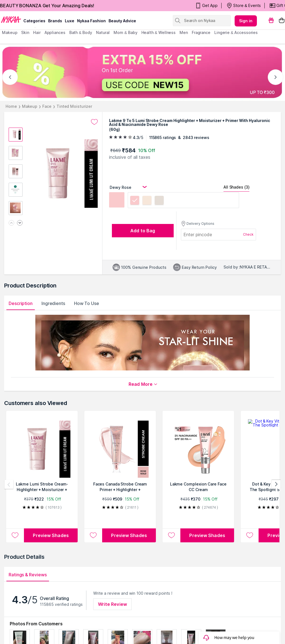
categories (34, 21)
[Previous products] (9, 484)
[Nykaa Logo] (11, 19)
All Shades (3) (236, 187)
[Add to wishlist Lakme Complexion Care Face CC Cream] (171, 535)
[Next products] (276, 484)
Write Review (112, 604)
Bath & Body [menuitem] (81, 32)
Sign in (246, 21)
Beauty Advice (122, 21)
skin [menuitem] (25, 32)
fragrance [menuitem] (201, 32)
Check (248, 234)
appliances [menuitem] (55, 32)
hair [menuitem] (37, 32)
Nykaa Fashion (91, 21)
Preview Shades (51, 535)
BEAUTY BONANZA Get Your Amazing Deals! (47, 6)
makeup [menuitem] (10, 32)
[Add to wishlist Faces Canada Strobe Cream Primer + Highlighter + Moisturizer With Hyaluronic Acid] (93, 535)
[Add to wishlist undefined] (94, 122)
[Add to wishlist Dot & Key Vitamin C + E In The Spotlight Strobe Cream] (250, 535)
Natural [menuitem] (103, 32)
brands (55, 21)
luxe (70, 21)
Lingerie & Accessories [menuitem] (236, 32)
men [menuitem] (184, 32)
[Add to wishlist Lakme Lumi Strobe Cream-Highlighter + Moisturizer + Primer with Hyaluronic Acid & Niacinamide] (15, 535)
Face (47, 106)
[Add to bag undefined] (143, 231)
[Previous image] (11, 223)
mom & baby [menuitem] (125, 32)
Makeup (30, 106)
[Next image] (20, 223)
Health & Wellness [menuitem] (159, 32)
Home (11, 106)
